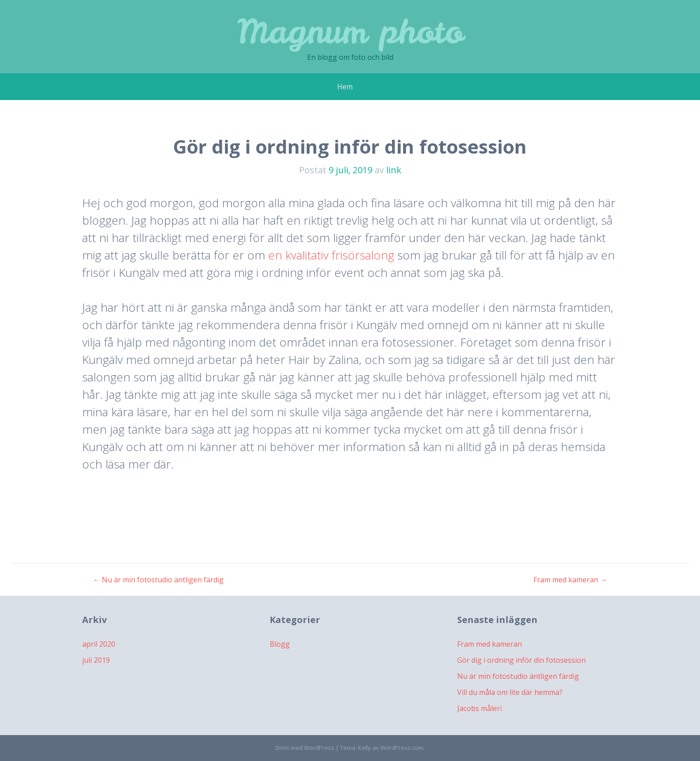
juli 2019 (96, 660)
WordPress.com (402, 748)
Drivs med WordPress (305, 748)
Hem (345, 87)
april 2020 (99, 644)
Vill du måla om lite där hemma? (510, 692)
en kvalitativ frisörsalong (331, 255)
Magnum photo (350, 31)
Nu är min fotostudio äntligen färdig (158, 580)
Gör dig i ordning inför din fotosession (521, 660)
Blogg (280, 644)
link (394, 170)
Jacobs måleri (479, 708)
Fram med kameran (570, 580)
